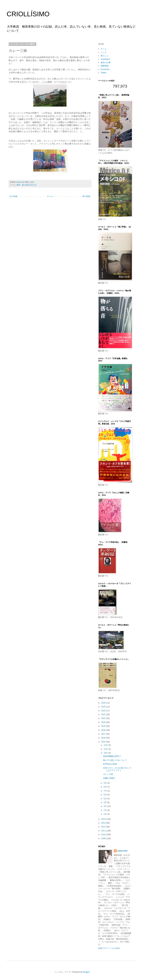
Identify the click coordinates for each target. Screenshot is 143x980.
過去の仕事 (106, 63)
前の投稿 (86, 196)
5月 (105, 799)
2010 (104, 835)
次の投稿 (13, 196)
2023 (104, 711)
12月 (106, 745)
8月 (105, 787)
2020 (104, 722)
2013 (104, 823)
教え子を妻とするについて (115, 760)
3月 (105, 806)
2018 (104, 730)
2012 (104, 827)
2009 (104, 839)
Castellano (105, 59)
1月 (105, 814)
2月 (105, 810)
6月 (105, 795)
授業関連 (105, 66)
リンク (104, 52)
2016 (104, 738)
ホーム (50, 196)
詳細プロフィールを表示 (109, 948)
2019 (104, 726)
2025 (104, 703)
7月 (105, 791)
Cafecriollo (122, 851)
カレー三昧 (108, 774)
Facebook (105, 69)
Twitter (104, 73)
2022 (104, 715)
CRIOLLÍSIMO (28, 14)
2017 (104, 734)
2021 (104, 718)
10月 (106, 753)
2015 (104, 742)
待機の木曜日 (109, 778)
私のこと (105, 56)
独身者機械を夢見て (112, 756)
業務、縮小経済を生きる (27, 185)
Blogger (86, 972)
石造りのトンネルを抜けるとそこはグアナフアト (117, 769)
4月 (105, 802)
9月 (105, 783)
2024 (104, 707)
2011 (104, 831)
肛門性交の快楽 (110, 764)
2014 (104, 819)
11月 (106, 749)
